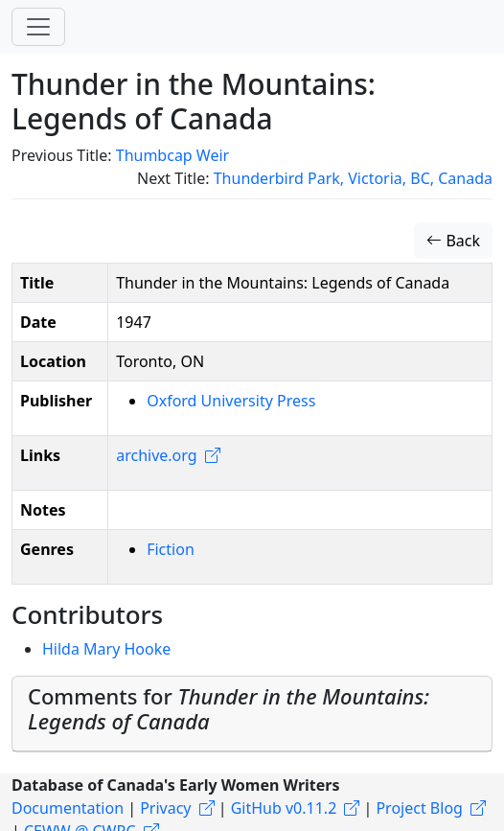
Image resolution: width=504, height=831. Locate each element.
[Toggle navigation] (38, 27)
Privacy (165, 808)
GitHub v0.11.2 (284, 808)
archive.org (156, 455)
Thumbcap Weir (172, 155)
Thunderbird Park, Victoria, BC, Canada (353, 178)
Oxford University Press (231, 401)
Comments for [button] (229, 709)
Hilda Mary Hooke (106, 649)
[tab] (252, 714)
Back (453, 241)
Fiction (171, 549)
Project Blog (419, 808)
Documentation (68, 808)
